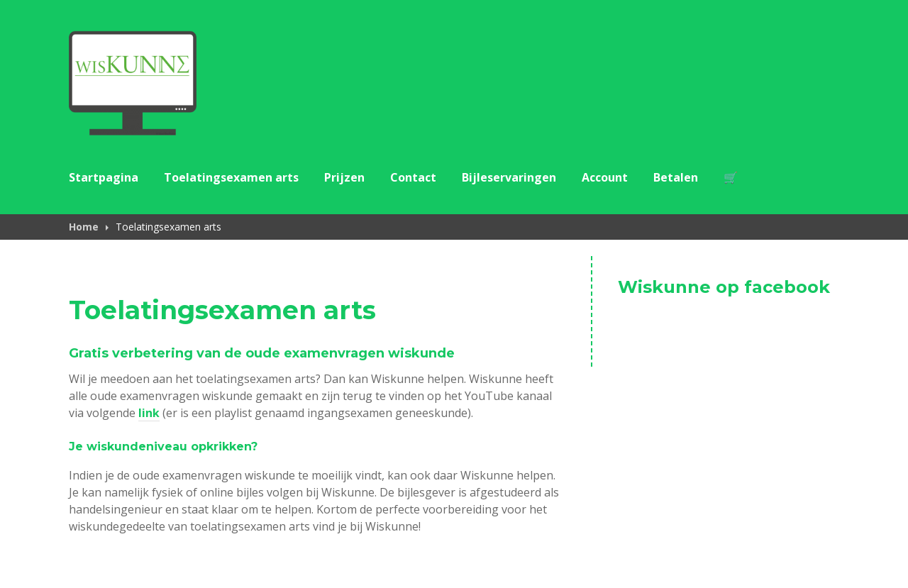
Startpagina (104, 177)
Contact (413, 177)
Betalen (676, 177)
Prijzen (344, 177)
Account (605, 177)
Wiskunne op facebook (724, 287)
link (149, 413)
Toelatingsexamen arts (231, 177)
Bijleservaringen (509, 177)
